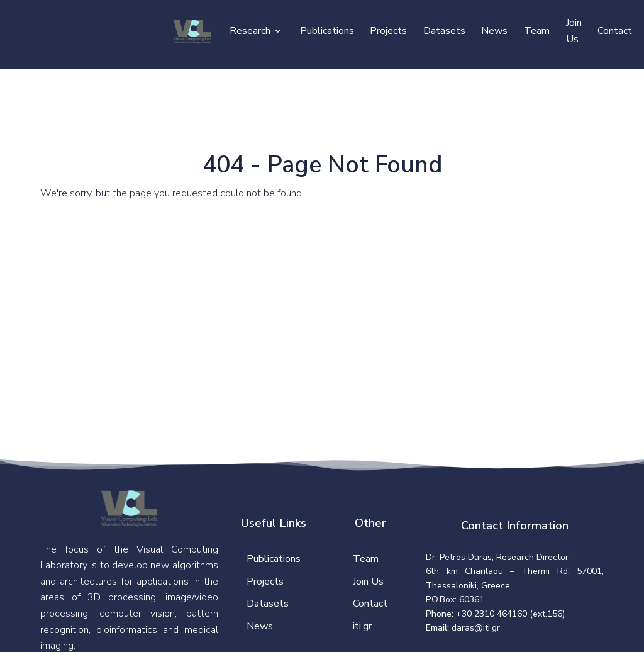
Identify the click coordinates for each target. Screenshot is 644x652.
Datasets (444, 31)
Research (255, 31)
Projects (388, 31)
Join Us (574, 31)
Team (537, 31)
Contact (615, 31)
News (494, 31)
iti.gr (362, 626)
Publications (327, 31)
